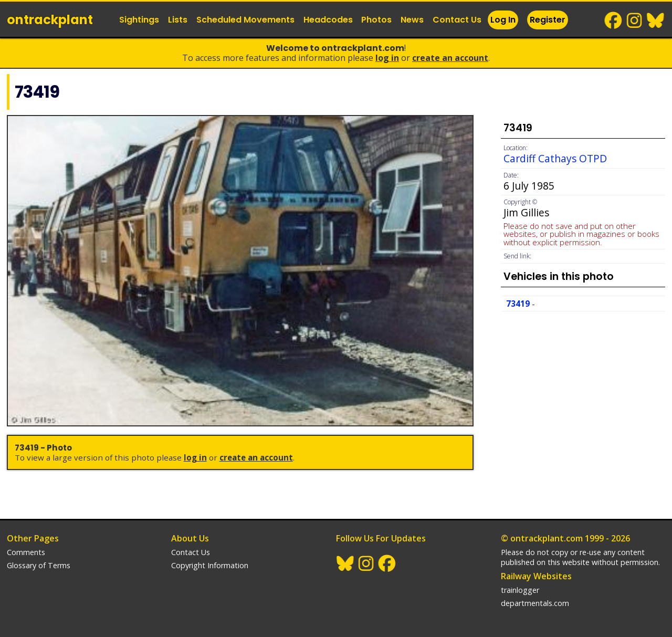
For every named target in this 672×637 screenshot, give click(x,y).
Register (548, 20)
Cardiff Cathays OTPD (555, 158)
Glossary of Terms (39, 565)
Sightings (139, 20)
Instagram (635, 20)
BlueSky (656, 20)
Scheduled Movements (245, 20)
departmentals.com (535, 603)
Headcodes (328, 20)
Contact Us (457, 20)
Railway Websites (536, 576)
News (412, 20)
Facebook (614, 20)
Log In (503, 20)
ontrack (50, 20)
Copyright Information (210, 565)
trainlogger (520, 590)
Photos (376, 20)
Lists (178, 20)
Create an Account (450, 58)
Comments (26, 552)
